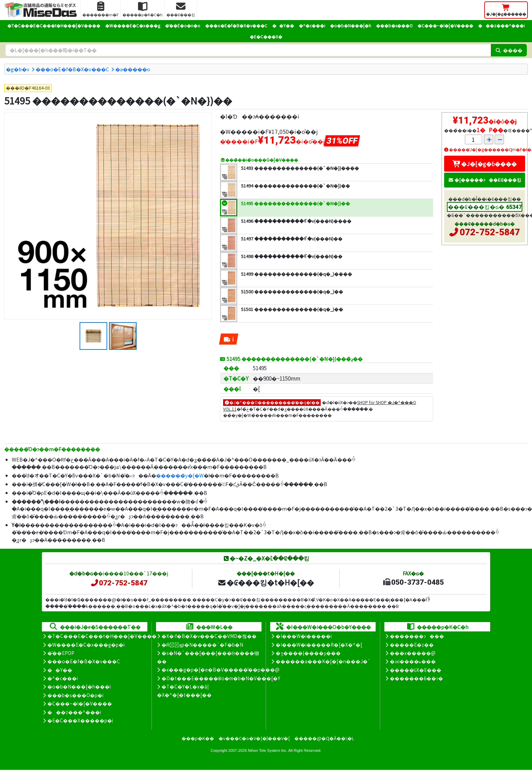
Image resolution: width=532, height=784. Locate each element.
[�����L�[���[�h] (248, 50)
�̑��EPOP (61, 653)
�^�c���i (312, 25)
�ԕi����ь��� (413, 661)
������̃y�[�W (180, 475)
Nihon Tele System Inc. (268, 750)
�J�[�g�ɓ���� (485, 164)
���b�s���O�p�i (75, 695)
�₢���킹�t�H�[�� (266, 582)
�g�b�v (18, 69)
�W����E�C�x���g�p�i (86, 645)
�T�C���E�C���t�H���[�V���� (54, 25)
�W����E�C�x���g (133, 25)
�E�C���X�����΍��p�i (80, 720)
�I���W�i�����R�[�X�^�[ (319, 645)
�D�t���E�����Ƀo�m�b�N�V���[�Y (221, 678)
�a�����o (133, 69)
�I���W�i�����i (304, 636)
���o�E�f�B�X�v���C (236, 25)
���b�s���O (394, 25)
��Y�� (283, 25)
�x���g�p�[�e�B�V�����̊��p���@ (221, 669)
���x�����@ (413, 653)
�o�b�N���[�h (351, 25)
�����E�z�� (412, 645)
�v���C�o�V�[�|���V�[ (254, 738)
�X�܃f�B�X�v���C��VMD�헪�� (209, 636)
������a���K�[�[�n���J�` (323, 661)
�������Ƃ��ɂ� (416, 678)
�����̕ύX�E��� (416, 670)
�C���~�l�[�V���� (445, 25)
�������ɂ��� (417, 636)
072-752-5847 (490, 232)
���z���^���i (501, 25)
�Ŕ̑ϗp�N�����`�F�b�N (203, 645)
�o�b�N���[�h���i (79, 686)
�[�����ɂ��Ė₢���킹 (485, 180)
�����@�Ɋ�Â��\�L (324, 738)
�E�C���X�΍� (266, 37)
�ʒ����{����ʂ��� (308, 653)
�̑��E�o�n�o (183, 25)
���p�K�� (198, 738)
